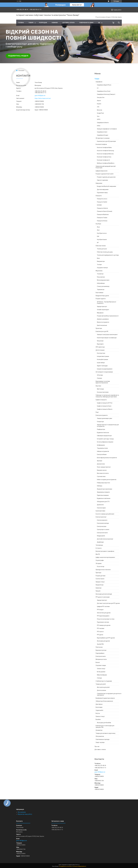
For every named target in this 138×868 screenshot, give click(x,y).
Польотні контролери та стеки (106, 619)
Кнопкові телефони (101, 144)
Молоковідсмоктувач (103, 280)
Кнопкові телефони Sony (104, 157)
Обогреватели (100, 736)
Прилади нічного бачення (103, 570)
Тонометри (100, 274)
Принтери (98, 573)
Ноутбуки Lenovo (102, 233)
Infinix (99, 126)
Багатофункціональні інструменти (107, 458)
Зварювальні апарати (103, 492)
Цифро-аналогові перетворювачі (105, 557)
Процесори (100, 341)
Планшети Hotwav (102, 221)
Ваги (98, 258)
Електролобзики (102, 454)
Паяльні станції (100, 716)
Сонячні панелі (100, 579)
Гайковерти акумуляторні (104, 436)
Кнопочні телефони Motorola (105, 154)
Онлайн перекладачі (103, 310)
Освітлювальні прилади (103, 739)
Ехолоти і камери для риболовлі (105, 514)
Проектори (99, 328)
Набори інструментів (103, 451)
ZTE (98, 107)
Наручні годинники (102, 180)
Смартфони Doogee (103, 135)
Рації (97, 412)
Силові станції (101, 669)
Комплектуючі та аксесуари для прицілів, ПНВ (105, 726)
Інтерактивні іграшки (103, 356)
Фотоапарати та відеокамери (104, 372)
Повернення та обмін (86, 23)
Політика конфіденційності (79, 866)
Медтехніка (99, 271)
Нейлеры (100, 486)
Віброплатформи (102, 675)
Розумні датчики (101, 576)
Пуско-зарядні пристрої (104, 467)
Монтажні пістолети (103, 473)
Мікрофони (100, 313)
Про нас (97, 746)
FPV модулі (100, 610)
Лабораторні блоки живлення (104, 701)
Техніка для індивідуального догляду (108, 255)
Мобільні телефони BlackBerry (106, 163)
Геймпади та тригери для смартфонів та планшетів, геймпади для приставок (107, 396)
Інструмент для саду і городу (105, 439)
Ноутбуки (98, 224)
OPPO (99, 119)
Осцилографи (100, 560)
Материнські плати (101, 659)
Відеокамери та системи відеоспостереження (103, 382)
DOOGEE (99, 205)
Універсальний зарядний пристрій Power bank (106, 167)
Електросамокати (102, 520)
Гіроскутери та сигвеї (103, 529)
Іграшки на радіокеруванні (105, 369)
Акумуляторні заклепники (105, 489)
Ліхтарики (99, 563)
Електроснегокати (102, 533)
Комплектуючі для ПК (102, 331)
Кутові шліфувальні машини (105, 442)
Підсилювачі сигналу (103, 622)
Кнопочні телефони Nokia (104, 148)
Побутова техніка (101, 246)
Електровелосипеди (103, 523)
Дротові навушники (103, 189)
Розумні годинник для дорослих (106, 177)
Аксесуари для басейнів (104, 723)
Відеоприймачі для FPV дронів (106, 638)
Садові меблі (99, 710)
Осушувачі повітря (102, 268)
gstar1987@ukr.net (100, 772)
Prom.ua (77, 865)
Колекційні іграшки (102, 359)
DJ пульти (99, 548)
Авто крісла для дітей (103, 687)
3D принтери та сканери (103, 138)
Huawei (99, 104)
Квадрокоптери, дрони (102, 296)
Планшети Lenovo (102, 199)
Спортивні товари (101, 665)
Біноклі (98, 662)
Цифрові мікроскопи (102, 171)
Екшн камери (99, 293)
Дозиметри (99, 730)
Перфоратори (101, 429)
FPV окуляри (101, 628)
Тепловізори (99, 545)
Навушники (99, 183)
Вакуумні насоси (102, 470)
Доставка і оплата (68, 23)
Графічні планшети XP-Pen (105, 403)
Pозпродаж (43, 23)
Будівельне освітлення (104, 498)
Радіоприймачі (100, 653)
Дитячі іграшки (100, 350)
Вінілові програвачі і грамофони (105, 551)
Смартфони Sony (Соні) (104, 91)
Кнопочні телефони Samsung (105, 151)
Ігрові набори (101, 363)
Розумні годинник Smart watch (105, 174)
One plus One (101, 97)
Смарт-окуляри (100, 742)
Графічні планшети (101, 400)
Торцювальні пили (102, 448)
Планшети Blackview (103, 215)
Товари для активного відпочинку (106, 733)
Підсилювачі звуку (102, 193)
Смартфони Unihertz (103, 123)
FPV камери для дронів (104, 625)
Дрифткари (100, 542)
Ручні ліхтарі (101, 567)
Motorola (99, 110)
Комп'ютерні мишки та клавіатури (107, 338)
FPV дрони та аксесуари (103, 597)
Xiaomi (99, 101)
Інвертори (99, 588)
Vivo (98, 116)
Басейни (98, 719)
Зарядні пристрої (102, 307)
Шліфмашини (101, 445)
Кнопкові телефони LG (103, 160)
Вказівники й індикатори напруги (105, 698)
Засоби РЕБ (100, 644)
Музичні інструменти (103, 322)
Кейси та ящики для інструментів (107, 480)
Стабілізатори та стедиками (104, 681)
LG (98, 88)
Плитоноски (99, 647)
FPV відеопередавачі (103, 616)
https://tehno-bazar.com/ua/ (43, 98)
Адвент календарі (102, 366)
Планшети (99, 196)
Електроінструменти (102, 415)
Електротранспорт (101, 517)
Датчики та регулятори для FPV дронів (108, 603)
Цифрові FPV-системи (103, 606)
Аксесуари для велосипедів (104, 594)
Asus (98, 227)
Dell (98, 236)
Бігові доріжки (101, 672)
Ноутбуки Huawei (102, 240)
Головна (21, 23)
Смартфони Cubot (102, 132)
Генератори (100, 422)
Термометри (101, 290)
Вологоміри (99, 707)
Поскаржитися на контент (65, 866)
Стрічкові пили (101, 476)
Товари (31, 23)
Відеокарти (100, 344)
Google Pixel (100, 113)
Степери (99, 678)
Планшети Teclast (102, 218)
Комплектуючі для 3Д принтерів (106, 141)
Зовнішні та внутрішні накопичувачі (107, 335)
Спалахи (99, 378)
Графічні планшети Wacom (105, 409)
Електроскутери (102, 526)
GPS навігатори (100, 347)
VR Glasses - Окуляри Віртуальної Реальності (107, 303)
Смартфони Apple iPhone (104, 85)
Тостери (99, 265)
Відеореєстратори (101, 650)
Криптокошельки (102, 325)
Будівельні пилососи (103, 433)
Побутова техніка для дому (105, 252)
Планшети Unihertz (102, 208)
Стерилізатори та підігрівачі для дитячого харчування (109, 694)
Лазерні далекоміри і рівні (105, 418)
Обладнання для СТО (103, 502)
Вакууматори (101, 261)
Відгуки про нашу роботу (25, 814)
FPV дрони (100, 635)
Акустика (98, 386)
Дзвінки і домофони (103, 319)
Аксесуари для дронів (103, 641)
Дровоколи (100, 505)
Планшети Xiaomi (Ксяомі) (105, 211)
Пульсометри (101, 277)
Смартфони (99, 82)
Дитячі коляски (101, 690)
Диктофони (99, 704)
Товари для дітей (101, 684)
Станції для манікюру (103, 286)
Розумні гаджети (101, 299)
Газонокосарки (101, 508)
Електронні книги (101, 656)
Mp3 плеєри (100, 389)
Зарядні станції (100, 582)
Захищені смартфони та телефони (107, 129)
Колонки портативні (103, 392)
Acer (98, 230)
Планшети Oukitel (102, 202)
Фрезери (100, 461)
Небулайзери (101, 283)
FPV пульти (100, 632)
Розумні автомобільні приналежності (108, 316)
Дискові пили (101, 464)
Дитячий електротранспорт (105, 539)
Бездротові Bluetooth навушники (106, 186)
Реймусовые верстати (103, 483)
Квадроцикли (101, 536)
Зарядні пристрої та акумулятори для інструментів (108, 425)
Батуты (98, 713)
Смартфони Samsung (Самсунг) (106, 94)
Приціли (98, 591)
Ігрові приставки (100, 511)
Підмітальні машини (103, 495)
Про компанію (22, 812)
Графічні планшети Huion (104, 406)
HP (98, 243)
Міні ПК (98, 554)
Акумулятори (100, 585)
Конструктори (101, 353)
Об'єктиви (100, 375)
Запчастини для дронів (104, 613)
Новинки (55, 23)
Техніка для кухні (102, 249)
